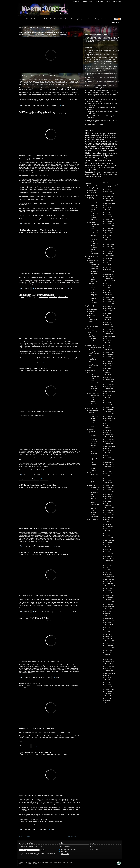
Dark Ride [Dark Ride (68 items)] (112, 144)
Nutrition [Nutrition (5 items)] (112, 155)
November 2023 (110, 251)
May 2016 (108, 455)
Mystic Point (92, 316)
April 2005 (108, 685)
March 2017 (109, 432)
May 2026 (108, 187)
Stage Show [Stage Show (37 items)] (91, 170)
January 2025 (109, 221)
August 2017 (109, 421)
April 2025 (108, 215)
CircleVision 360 (44, 358)
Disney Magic (93, 190)
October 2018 (109, 389)
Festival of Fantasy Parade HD (29, 684)
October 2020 (109, 334)
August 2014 (109, 499)
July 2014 (108, 501)
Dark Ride (39, 106)
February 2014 (109, 508)
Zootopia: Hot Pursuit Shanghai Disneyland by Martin (102, 62)
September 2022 (110, 281)
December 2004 (110, 694)
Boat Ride (39, 677)
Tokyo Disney (23, 27)
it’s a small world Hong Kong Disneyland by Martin (102, 69)
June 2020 (108, 343)
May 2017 (108, 428)
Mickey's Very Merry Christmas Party (94, 366)
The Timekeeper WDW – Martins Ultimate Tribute (36, 295)
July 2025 (108, 208)
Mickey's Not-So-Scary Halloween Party (94, 354)
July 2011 (108, 545)
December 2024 (110, 224)
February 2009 (109, 595)
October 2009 (109, 584)
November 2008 (110, 602)
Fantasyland (42, 35)
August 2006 (109, 650)
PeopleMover (55, 224)
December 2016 (110, 439)
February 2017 (109, 435)
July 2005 (108, 678)
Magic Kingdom (51, 35)
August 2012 (109, 529)
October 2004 (109, 696)
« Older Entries (25, 836)
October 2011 (109, 542)
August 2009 (109, 588)
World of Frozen (93, 326)
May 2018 (108, 400)
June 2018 (108, 398)
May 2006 (108, 655)
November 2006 (110, 643)
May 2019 (108, 373)
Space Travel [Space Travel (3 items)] (101, 168)
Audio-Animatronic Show (42, 289)
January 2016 (109, 462)
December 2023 (110, 249)
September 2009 (110, 586)
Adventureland (43, 620)
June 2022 (108, 288)
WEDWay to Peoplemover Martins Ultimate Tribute (37, 112)
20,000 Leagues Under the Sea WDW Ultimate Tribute (38, 485)
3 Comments (26, 106)
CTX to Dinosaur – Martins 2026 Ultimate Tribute (101, 59)
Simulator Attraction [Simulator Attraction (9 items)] (109, 166)
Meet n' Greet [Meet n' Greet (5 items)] (113, 153)
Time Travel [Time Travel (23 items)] (102, 174)
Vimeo (67, 76)
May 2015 (108, 478)
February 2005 (109, 689)
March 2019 (109, 377)
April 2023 (108, 267)
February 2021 (109, 325)
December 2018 (110, 384)
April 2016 (108, 458)
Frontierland (42, 232)
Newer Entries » (74, 836)
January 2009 (109, 597)
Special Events (116, 23)
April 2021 (108, 320)
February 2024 (109, 244)
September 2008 (110, 607)
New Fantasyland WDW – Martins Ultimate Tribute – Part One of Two (43, 33)
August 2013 (109, 519)
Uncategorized (34, 27)
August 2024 (109, 233)
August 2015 (109, 474)
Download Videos (87, 2)
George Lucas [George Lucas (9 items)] (112, 148)
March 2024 (109, 242)
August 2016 (109, 448)
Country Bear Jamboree (57, 289)
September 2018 (110, 391)
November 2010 (110, 558)
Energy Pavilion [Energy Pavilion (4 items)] (105, 146)
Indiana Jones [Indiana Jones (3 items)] (105, 153)
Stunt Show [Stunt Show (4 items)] (107, 170)
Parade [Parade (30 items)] (89, 157)
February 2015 (109, 485)
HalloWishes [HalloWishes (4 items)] (97, 151)
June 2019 (108, 370)
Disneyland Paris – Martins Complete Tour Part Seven (103, 97)
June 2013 (108, 522)
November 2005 (110, 669)
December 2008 (110, 600)
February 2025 (109, 219)
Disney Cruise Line (32, 19)
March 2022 (109, 295)
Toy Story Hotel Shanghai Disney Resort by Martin (102, 55)
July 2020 (108, 341)
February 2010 (109, 577)
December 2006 (110, 641)
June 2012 (108, 531)
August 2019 (109, 366)
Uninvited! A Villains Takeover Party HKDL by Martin (102, 66)
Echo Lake (94, 439)
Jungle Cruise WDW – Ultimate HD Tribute (34, 618)
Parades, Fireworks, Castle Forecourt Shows (62, 686)
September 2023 (110, 256)
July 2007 (108, 627)
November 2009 (110, 581)
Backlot (93, 288)
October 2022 (109, 279)
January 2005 (109, 691)
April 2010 (108, 572)
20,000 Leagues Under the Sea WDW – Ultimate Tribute (35, 528)
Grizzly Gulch (93, 309)
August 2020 (109, 338)
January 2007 (109, 639)
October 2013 (109, 517)
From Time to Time (55, 358)
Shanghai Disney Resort (101, 19)
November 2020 (110, 331)
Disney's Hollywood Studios (92, 431)
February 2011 (109, 554)
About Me (76, 2)
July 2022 (108, 286)
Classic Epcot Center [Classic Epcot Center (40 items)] (96, 144)
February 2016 (109, 460)
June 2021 (108, 315)
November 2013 (110, 515)
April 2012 (108, 536)
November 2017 (110, 414)
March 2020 (109, 350)
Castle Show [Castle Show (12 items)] (90, 140)
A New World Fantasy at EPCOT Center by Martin (102, 90)
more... (64, 106)
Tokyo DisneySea (94, 393)
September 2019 (110, 364)
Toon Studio (94, 302)
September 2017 (110, 419)
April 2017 (108, 430)
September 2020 (110, 336)
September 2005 (110, 673)
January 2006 (109, 664)
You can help (99, 2)
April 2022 (108, 292)
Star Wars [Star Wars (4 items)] (100, 170)
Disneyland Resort (45, 19)
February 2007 (109, 636)
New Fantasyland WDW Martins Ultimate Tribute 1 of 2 (35, 76)
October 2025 (109, 201)
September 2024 (110, 231)
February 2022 (109, 297)
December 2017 (110, 412)
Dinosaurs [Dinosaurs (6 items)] (89, 146)
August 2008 (109, 609)
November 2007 (110, 623)
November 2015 (110, 467)
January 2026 (109, 196)
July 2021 (108, 313)
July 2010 (108, 565)
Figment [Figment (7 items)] (112, 146)
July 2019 (108, 368)
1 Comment (26, 289)
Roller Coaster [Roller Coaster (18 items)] (96, 165)
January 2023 (109, 274)
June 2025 (108, 210)
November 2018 (110, 387)
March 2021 (109, 322)
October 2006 (109, 646)
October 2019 (109, 361)
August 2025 (109, 205)
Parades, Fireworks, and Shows (94, 279)
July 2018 (108, 396)
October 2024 (109, 228)
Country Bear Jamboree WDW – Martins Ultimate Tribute (36, 273)
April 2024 (108, 240)
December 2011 (110, 540)
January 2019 (109, 382)
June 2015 (108, 476)
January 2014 (109, 510)
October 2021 (109, 306)
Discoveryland (95, 267)
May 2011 (108, 549)
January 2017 (109, 437)
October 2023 (109, 254)
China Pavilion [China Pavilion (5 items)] (99, 140)
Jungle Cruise (46, 677)
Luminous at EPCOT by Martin (96, 88)
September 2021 (110, 309)
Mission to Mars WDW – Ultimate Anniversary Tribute (38, 552)
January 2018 (109, 409)
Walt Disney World (47, 27)
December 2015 (110, 464)
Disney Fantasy (93, 188)
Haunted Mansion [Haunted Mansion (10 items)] (108, 151)
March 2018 (109, 405)
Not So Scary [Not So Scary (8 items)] (104, 155)
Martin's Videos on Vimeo (69, 849)
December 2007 (110, 620)
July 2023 (108, 260)
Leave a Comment (28, 358)
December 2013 (110, 513)
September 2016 (110, 446)
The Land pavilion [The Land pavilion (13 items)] (107, 172)
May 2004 (108, 701)
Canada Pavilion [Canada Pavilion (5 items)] (111, 138)
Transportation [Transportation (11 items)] (113, 174)
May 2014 (108, 506)
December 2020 (110, 329)
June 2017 (108, 425)
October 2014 (109, 494)
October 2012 (109, 526)
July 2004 (108, 698)
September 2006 (110, 648)
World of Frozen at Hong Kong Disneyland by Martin (102, 57)
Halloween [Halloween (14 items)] (89, 151)
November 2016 (110, 442)
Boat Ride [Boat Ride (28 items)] (101, 137)
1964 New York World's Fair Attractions (47, 475)
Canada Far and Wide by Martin (96, 71)
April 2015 (108, 481)
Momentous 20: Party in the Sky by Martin (99, 64)
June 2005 (108, 680)
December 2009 (110, 579)
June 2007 (108, 630)
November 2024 (110, 226)
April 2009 (108, 591)
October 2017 (109, 416)
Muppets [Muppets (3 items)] (97, 155)
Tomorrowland (53, 114)
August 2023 (109, 258)
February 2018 (109, 407)
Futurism (29, 479)
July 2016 (108, 451)
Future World (94, 475)
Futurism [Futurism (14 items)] (103, 148)
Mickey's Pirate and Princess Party (93, 360)
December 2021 (110, 302)
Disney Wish (92, 193)
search (108, 2)
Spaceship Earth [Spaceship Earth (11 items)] (91, 168)
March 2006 (109, 659)
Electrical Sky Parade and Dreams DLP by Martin (101, 95)
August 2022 (109, 283)
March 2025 (109, 217)
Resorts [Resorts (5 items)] (88, 166)
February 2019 (109, 380)
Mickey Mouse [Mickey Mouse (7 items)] (90, 155)
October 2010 (109, 561)
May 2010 (108, 570)
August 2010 (109, 563)
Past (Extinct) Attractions (50, 106)
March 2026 (109, 192)
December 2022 (110, 276)
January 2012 (109, 538)
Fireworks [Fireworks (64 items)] (91, 148)
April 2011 (108, 552)
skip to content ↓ (118, 2)
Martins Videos (59, 76)
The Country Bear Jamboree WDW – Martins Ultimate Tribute (41, 230)
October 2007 (109, 625)
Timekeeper (36, 362)
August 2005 (109, 675)
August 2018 (109, 393)
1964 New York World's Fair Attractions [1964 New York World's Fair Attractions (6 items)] (104, 133)
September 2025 (110, 203)
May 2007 (108, 632)
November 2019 (110, 359)
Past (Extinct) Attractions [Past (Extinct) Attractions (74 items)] (96, 159)
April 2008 (108, 616)
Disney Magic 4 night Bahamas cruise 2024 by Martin (103, 92)
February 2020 (109, 352)
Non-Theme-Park (94, 519)
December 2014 (110, 490)
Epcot (91, 473)
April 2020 (108, 348)
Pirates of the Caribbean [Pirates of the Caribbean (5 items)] (107, 163)
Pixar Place (94, 456)
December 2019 (110, 357)
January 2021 (109, 327)
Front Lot (93, 290)
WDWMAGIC (65, 854)
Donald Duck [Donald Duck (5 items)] (96, 146)
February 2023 (109, 272)
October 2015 (109, 469)
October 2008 (109, 604)
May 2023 (108, 265)
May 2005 (108, 682)
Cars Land (94, 203)
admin (23, 35)
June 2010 (108, 568)
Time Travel (28, 362)
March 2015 (109, 483)
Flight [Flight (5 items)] (98, 149)
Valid (94, 850)
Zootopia (93, 343)
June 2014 (108, 503)
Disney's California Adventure (92, 199)
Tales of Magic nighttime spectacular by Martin (101, 86)
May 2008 (108, 613)
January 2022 (109, 299)
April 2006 (108, 657)
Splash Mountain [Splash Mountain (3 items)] (109, 168)
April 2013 (108, 524)
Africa (92, 414)
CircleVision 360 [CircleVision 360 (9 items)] (113, 142)
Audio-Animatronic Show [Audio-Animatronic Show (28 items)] (97, 135)
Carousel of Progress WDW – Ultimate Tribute (35, 368)
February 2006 (109, 662)
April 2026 (108, 189)
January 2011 (109, 556)
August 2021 (109, 311)
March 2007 (109, 634)
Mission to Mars (40, 612)
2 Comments (26, 224)
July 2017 (108, 423)
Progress (35, 479)
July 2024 (108, 235)
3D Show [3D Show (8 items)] (88, 133)
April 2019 (108, 375)
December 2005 (110, 666)
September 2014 (110, 497)
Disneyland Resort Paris (61, 19)
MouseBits (64, 852)
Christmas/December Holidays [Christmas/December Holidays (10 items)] (96, 142)
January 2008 (109, 618)
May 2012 (108, 533)
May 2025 (108, 212)
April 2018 (108, 403)
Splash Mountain (41, 830)
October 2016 (109, 444)
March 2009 (109, 593)
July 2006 (108, 652)
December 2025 (110, 198)
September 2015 (110, 471)
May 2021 (108, 318)
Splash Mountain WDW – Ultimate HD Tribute (35, 752)
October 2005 (109, 671)
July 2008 (108, 611)
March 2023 (109, 270)
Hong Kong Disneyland (78, 19)
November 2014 (110, 492)
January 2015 (109, 487)
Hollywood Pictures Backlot (94, 209)
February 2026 (109, 194)
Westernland (94, 391)
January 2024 (109, 247)
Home (21, 19)
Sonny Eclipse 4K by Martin (95, 124)
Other (89, 19)
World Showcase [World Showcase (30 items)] (93, 176)
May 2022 (108, 290)
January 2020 (109, 354)
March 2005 (109, 687)
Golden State (94, 205)
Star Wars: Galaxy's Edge (94, 249)
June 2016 (108, 453)
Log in (92, 846)
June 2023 (108, 263)
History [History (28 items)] (88, 153)
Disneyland (92, 222)
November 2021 (110, 304)
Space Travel (64, 612)
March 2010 (109, 575)
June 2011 (108, 547)
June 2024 (108, 237)
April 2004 (108, 703)
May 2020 (108, 345)
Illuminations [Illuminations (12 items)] (97, 153)
